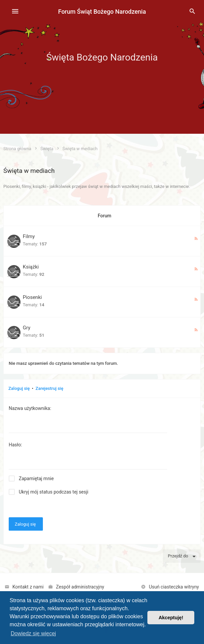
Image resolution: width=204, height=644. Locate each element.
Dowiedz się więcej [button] (33, 633)
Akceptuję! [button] (171, 618)
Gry (27, 328)
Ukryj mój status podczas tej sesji (54, 492)
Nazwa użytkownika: (30, 408)
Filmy (29, 236)
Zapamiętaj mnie (36, 478)
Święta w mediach (29, 171)
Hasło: (15, 445)
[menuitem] (192, 12)
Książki (31, 267)
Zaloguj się (19, 388)
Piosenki (32, 297)
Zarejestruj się (49, 388)
